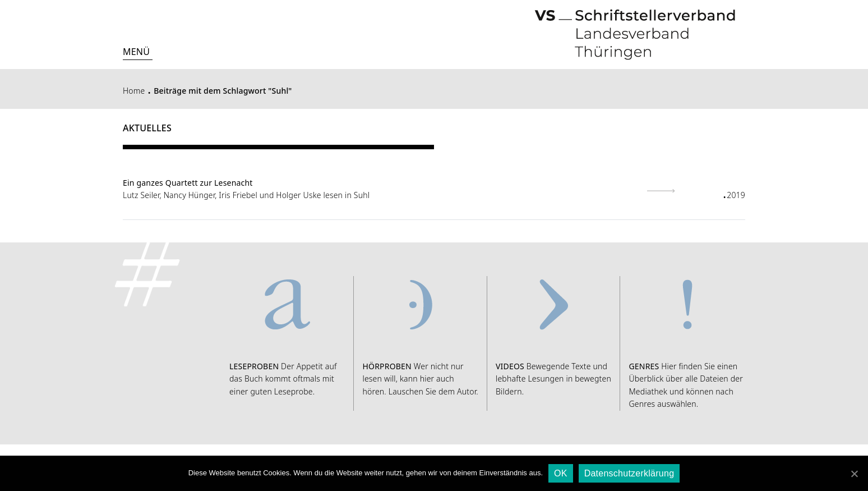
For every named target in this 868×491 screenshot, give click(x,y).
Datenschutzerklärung (629, 473)
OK (561, 473)
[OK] (854, 474)
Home (134, 91)
